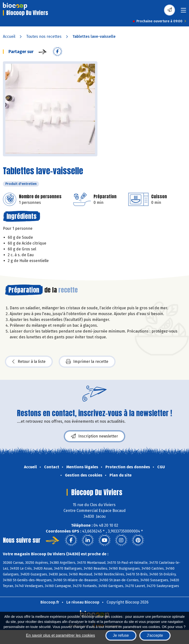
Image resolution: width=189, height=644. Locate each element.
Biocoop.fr (50, 602)
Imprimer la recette (87, 362)
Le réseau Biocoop (83, 602)
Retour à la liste (29, 362)
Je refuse (121, 635)
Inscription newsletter (94, 436)
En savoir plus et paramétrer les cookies (60, 635)
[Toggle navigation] (183, 12)
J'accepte (155, 635)
